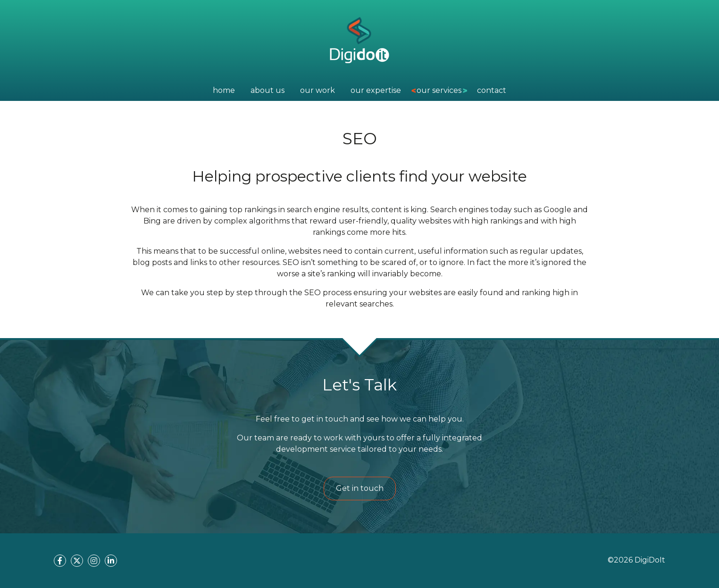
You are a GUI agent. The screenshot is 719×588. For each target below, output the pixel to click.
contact (492, 90)
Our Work (318, 90)
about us (268, 90)
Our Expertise (376, 90)
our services (439, 90)
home (224, 90)
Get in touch (360, 488)
